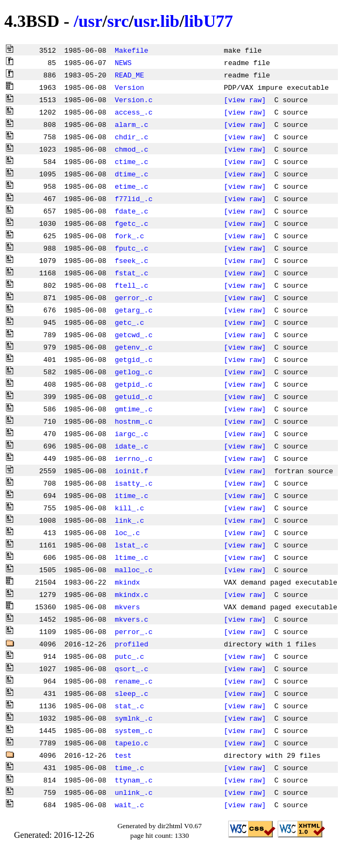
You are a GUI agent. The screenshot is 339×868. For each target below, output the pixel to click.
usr (90, 21)
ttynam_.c (133, 780)
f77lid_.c (133, 198)
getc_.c (129, 322)
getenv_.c (133, 347)
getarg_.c (133, 310)
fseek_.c (131, 260)
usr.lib (156, 21)
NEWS (123, 62)
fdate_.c (131, 211)
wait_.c (129, 805)
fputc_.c (131, 248)
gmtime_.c (133, 409)
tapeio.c (131, 743)
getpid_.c (133, 384)
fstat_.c (131, 273)
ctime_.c (131, 161)
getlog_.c (133, 372)
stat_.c (129, 706)
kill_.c (129, 508)
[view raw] (245, 99)
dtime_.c (131, 174)
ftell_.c (131, 285)
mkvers (127, 607)
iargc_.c (131, 433)
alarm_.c (131, 124)
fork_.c (129, 236)
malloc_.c (133, 570)
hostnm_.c (133, 421)
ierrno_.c (133, 458)
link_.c (129, 520)
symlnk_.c (133, 718)
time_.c (129, 767)
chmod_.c (131, 149)
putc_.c (129, 656)
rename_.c (133, 681)
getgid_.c (133, 359)
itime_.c (131, 495)
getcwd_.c (133, 335)
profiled (131, 644)
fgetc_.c (131, 223)
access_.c (133, 112)
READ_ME (129, 75)
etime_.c (131, 186)
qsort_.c (131, 668)
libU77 (209, 21)
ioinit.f (131, 471)
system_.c (133, 730)
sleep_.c (131, 693)
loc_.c (127, 532)
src (118, 21)
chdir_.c (131, 137)
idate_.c (131, 446)
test (123, 755)
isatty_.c (133, 483)
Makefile (131, 50)
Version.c (133, 99)
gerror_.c (133, 297)
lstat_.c (131, 545)
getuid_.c (133, 396)
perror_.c (133, 631)
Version (129, 87)
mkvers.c (131, 619)
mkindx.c (131, 594)
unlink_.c (133, 792)
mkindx (127, 582)
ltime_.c (131, 557)
